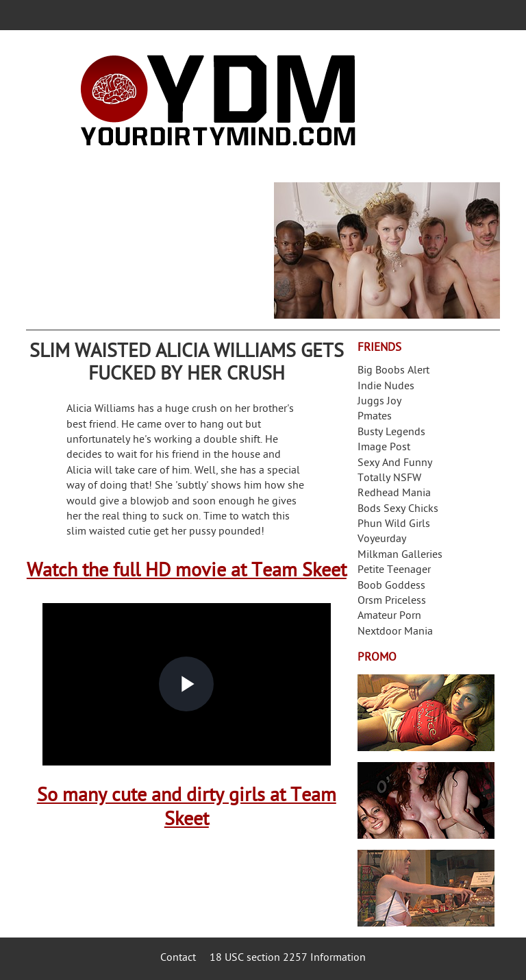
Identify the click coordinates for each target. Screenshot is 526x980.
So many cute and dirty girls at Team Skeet (187, 809)
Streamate (426, 713)
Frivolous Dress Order (426, 888)
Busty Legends (391, 433)
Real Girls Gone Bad (426, 800)
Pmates (375, 417)
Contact (178, 958)
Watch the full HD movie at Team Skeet (187, 572)
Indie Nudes (386, 387)
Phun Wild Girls (394, 525)
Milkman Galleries (400, 555)
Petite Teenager (394, 571)
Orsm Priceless (392, 601)
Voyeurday (382, 540)
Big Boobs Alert (393, 371)
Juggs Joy (379, 402)
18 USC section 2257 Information (288, 958)
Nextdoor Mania (395, 632)
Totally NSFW (389, 479)
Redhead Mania (394, 494)
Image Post (384, 448)
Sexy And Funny (395, 464)
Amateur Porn (389, 616)
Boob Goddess (391, 586)
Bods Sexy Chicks (398, 510)
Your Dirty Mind (218, 101)
